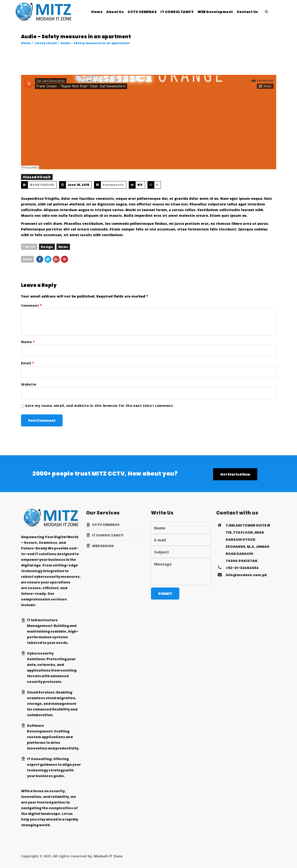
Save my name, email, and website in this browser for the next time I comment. (99, 406)
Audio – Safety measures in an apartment (95, 43)
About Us (123, 12)
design (47, 247)
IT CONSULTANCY (185, 12)
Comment (32, 305)
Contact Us (256, 12)
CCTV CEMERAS (150, 12)
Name (28, 342)
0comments (113, 185)
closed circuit (46, 43)
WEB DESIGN (103, 546)
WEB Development (224, 12)
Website (29, 384)
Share (27, 259)
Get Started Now (235, 474)
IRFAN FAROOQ (42, 185)
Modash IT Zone (108, 856)
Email (28, 363)
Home (105, 12)
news (63, 247)
